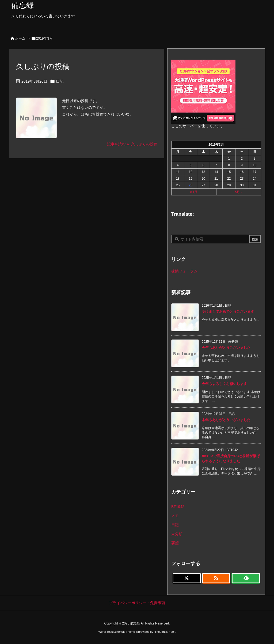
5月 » (239, 192)
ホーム (20, 38)
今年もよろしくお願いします (224, 384)
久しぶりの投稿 (43, 66)
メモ (175, 516)
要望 (175, 543)
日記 (60, 81)
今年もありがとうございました (226, 348)
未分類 (177, 534)
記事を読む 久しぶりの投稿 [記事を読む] (132, 144)
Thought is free (164, 632)
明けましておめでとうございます (228, 312)
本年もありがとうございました (226, 420)
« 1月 (194, 192)
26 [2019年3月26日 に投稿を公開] (191, 185)
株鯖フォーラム (184, 271)
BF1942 (178, 507)
